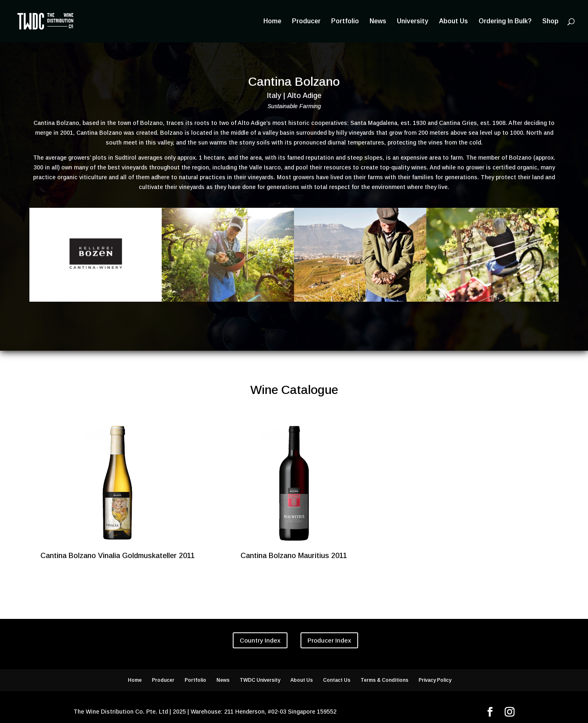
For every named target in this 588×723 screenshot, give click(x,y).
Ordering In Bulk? (505, 21)
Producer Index (329, 640)
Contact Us (337, 680)
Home (272, 21)
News (378, 21)
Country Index (260, 640)
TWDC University (260, 680)
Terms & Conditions (384, 680)
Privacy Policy (435, 680)
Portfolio (345, 21)
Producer (306, 21)
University (413, 21)
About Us (453, 21)
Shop (550, 21)
